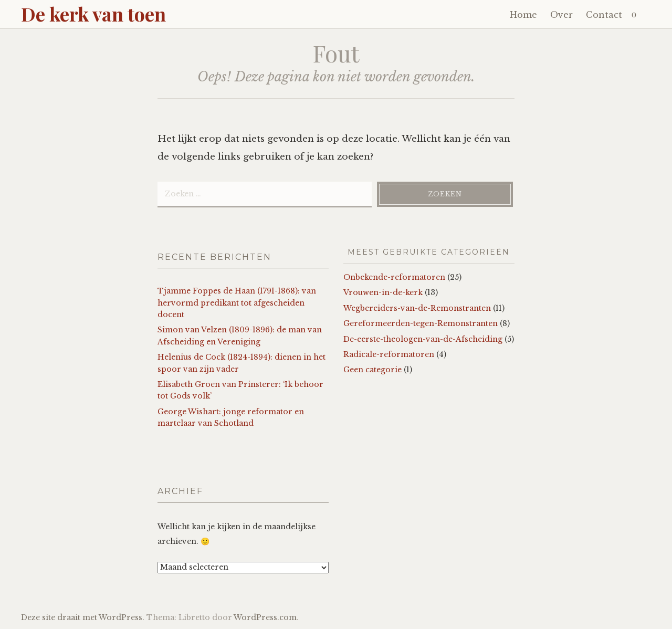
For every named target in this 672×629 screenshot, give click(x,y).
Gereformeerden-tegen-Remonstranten (421, 323)
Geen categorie (372, 370)
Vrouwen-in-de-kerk (383, 292)
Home (523, 15)
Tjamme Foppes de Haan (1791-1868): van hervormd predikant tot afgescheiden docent (237, 303)
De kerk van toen (93, 14)
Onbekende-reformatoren (394, 277)
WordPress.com (265, 617)
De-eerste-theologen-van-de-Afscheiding (423, 339)
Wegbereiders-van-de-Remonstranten (417, 308)
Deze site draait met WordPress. (83, 617)
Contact (604, 15)
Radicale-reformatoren (389, 354)
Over (561, 15)
